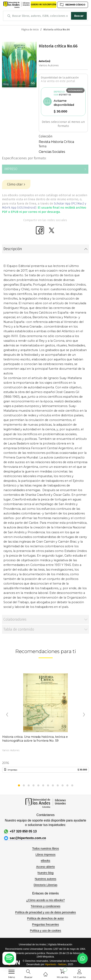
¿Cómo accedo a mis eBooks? (45, 900)
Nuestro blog (45, 873)
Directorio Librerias (45, 885)
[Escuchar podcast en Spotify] (9, 958)
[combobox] (45, 16)
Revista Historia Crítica (56, 142)
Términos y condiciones (45, 906)
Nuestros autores (45, 879)
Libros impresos (45, 855)
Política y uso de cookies (45, 931)
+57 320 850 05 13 (20, 831)
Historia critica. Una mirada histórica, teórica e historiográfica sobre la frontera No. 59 (35, 739)
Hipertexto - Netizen (56, 964)
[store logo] (17, 5)
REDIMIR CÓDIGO (72, 5)
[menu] (12, 972)
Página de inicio (30, 30)
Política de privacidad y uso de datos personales (45, 912)
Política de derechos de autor (45, 918)
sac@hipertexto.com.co (25, 838)
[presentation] (7, 715)
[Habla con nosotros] (83, 959)
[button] (19, 785)
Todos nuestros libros (45, 848)
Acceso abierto (45, 867)
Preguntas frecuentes (45, 924)
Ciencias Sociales (52, 152)
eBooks (45, 861)
